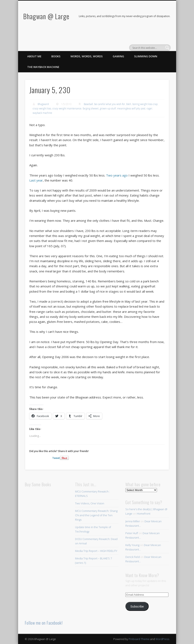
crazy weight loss (42, 108)
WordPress (162, 639)
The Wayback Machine (43, 67)
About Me (34, 56)
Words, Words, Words (87, 56)
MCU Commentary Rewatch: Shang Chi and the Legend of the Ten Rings (96, 515)
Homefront (144, 514)
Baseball (88, 104)
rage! (149, 108)
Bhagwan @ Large (46, 16)
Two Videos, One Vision (90, 503)
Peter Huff (132, 533)
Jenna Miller (133, 521)
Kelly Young (132, 545)
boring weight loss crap (145, 104)
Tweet (56, 458)
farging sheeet (91, 108)
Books (56, 56)
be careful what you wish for (110, 104)
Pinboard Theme (139, 639)
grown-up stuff (108, 108)
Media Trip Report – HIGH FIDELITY (96, 551)
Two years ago (117, 175)
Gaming (118, 56)
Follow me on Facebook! (44, 623)
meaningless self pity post (131, 108)
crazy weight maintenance (67, 108)
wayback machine (42, 113)
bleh (129, 104)
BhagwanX (43, 104)
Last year (36, 180)
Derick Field (133, 557)
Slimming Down (146, 56)
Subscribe (137, 606)
